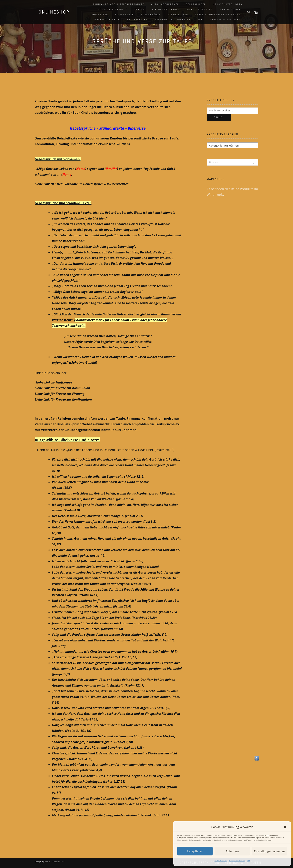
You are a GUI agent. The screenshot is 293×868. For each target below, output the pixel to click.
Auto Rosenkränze (165, 4)
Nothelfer (100, 15)
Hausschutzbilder (227, 4)
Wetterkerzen (137, 20)
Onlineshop (54, 12)
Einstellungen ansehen (269, 851)
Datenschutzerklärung (237, 861)
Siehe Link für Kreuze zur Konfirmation (63, 399)
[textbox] (233, 145)
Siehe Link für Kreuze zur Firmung (60, 394)
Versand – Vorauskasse (173, 20)
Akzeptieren (195, 851)
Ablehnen (232, 851)
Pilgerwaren (125, 15)
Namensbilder (230, 10)
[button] (285, 827)
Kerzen (140, 10)
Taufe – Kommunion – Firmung (218, 15)
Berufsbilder (196, 4)
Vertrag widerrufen (225, 20)
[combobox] (233, 145)
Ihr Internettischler (55, 862)
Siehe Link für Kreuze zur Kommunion (62, 388)
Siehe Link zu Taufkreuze (54, 382)
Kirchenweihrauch (166, 10)
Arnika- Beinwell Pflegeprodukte (118, 4)
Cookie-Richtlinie (221, 861)
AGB (248, 861)
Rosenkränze (151, 15)
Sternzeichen (178, 15)
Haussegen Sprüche (113, 10)
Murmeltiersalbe (200, 10)
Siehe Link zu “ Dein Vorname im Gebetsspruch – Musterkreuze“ (81, 184)
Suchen (219, 117)
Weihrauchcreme (107, 20)
